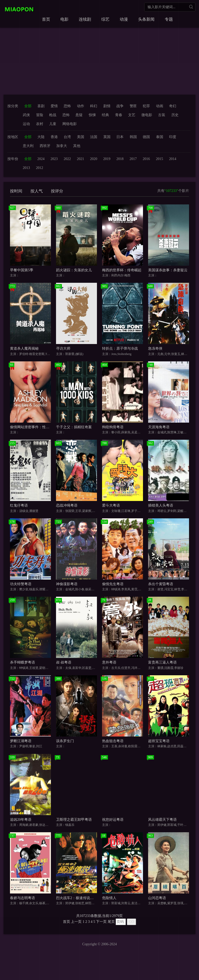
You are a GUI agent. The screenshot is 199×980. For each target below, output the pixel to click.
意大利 (28, 146)
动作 (81, 106)
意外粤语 (109, 662)
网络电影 (70, 124)
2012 (40, 168)
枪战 (53, 115)
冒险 (40, 115)
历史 (175, 115)
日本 (120, 137)
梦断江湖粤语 (21, 741)
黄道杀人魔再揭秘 (24, 348)
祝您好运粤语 (113, 820)
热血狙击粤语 (113, 741)
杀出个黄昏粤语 (161, 584)
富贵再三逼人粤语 (162, 662)
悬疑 (79, 115)
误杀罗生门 (65, 741)
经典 (105, 115)
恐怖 (67, 106)
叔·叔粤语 (64, 662)
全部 (28, 106)
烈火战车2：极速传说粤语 (77, 898)
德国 (146, 137)
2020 (94, 159)
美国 (81, 137)
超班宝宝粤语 (159, 741)
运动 (26, 124)
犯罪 (146, 106)
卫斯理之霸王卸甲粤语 (74, 820)
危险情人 (109, 898)
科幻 (94, 106)
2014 (173, 159)
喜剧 (41, 106)
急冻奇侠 (155, 348)
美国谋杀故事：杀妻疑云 (168, 270)
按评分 (57, 191)
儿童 (53, 124)
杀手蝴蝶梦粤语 (23, 662)
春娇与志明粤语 (23, 898)
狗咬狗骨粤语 (113, 427)
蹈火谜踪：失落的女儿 (74, 270)
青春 (119, 115)
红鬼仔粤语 (19, 505)
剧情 (107, 106)
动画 (160, 106)
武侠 (26, 115)
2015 (160, 159)
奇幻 (173, 106)
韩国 (133, 137)
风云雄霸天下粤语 (162, 820)
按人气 (37, 191)
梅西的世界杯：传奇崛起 (122, 270)
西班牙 (45, 146)
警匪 (133, 106)
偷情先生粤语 (113, 584)
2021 (81, 159)
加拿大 (62, 146)
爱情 (54, 106)
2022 (67, 159)
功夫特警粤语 (21, 584)
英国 (107, 137)
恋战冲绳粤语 (67, 505)
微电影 (147, 115)
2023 (54, 159)
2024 (41, 159)
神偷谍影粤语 (67, 584)
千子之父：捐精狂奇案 (74, 427)
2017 (133, 159)
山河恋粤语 (157, 898)
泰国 (160, 137)
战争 (120, 106)
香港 (54, 137)
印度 (173, 137)
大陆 (41, 137)
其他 (77, 146)
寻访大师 (63, 348)
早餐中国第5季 (22, 270)
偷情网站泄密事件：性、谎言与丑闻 (39, 427)
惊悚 (92, 115)
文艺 (132, 115)
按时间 (16, 191)
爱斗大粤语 (111, 505)
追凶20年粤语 (21, 820)
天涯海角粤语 (159, 427)
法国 (94, 137)
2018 (120, 159)
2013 (26, 168)
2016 (146, 159)
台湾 (67, 137)
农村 (40, 124)
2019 (107, 159)
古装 (162, 115)
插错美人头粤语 (161, 505)
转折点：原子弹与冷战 (120, 348)
